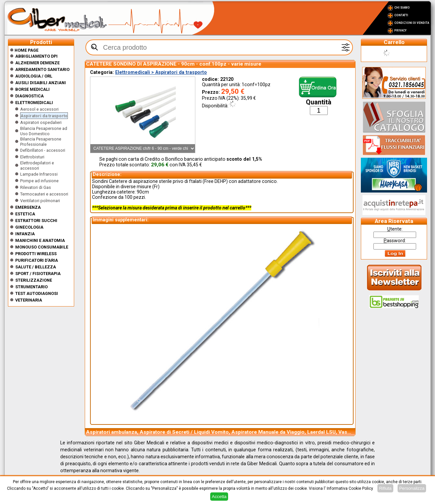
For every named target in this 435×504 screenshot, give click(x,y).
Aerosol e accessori (39, 109)
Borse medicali (32, 89)
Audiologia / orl (34, 76)
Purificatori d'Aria (37, 260)
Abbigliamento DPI (36, 56)
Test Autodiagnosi (37, 293)
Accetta (219, 497)
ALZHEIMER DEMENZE (37, 63)
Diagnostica (29, 96)
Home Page (24, 50)
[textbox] (219, 47)
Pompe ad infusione (39, 181)
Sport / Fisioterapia (38, 274)
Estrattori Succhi (36, 221)
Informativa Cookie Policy (350, 488)
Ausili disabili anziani (41, 83)
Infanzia (25, 234)
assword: (395, 241)
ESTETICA (25, 214)
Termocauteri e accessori (44, 194)
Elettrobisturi (32, 157)
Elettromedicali (34, 103)
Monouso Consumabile (42, 247)
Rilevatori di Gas (36, 187)
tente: (395, 229)
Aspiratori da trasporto (44, 116)
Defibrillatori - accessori (43, 150)
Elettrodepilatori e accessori (37, 166)
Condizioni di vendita (412, 23)
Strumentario (31, 287)
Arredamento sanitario (42, 69)
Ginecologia (29, 227)
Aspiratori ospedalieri (41, 122)
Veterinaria (29, 300)
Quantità (319, 102)
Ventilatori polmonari (40, 201)
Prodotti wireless (36, 254)
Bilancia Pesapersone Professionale (41, 142)
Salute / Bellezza (36, 267)
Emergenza (28, 207)
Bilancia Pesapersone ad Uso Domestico (44, 131)
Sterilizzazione (34, 280)
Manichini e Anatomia (40, 240)
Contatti (401, 15)
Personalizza (412, 488)
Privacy (400, 30)
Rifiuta (385, 488)
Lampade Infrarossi (39, 174)
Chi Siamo (402, 8)
